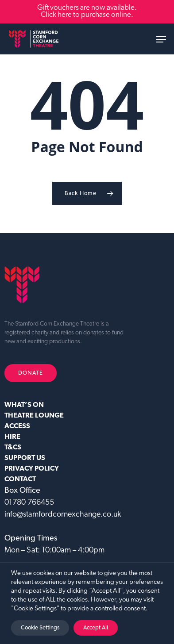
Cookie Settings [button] (40, 628)
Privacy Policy (32, 469)
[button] (161, 39)
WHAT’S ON (24, 405)
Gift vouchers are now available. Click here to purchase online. (87, 11)
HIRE (12, 437)
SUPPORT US (25, 458)
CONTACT (20, 479)
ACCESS (17, 426)
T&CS (13, 448)
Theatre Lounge (34, 416)
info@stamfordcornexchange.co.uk (63, 515)
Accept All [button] (96, 628)
